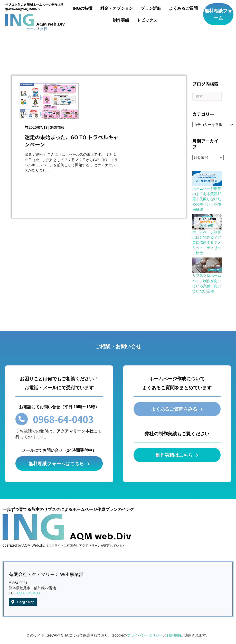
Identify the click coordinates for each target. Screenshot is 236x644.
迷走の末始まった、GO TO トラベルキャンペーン (72, 141)
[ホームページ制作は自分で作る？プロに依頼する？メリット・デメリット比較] (207, 222)
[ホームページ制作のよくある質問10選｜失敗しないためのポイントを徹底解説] (207, 178)
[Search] (207, 96)
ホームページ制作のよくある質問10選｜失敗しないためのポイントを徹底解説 (207, 199)
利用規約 (174, 635)
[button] (218, 14)
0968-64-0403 (28, 593)
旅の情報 (57, 127)
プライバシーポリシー (145, 635)
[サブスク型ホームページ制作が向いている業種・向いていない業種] (207, 265)
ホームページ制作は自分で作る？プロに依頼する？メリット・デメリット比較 (207, 242)
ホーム (32, 29)
